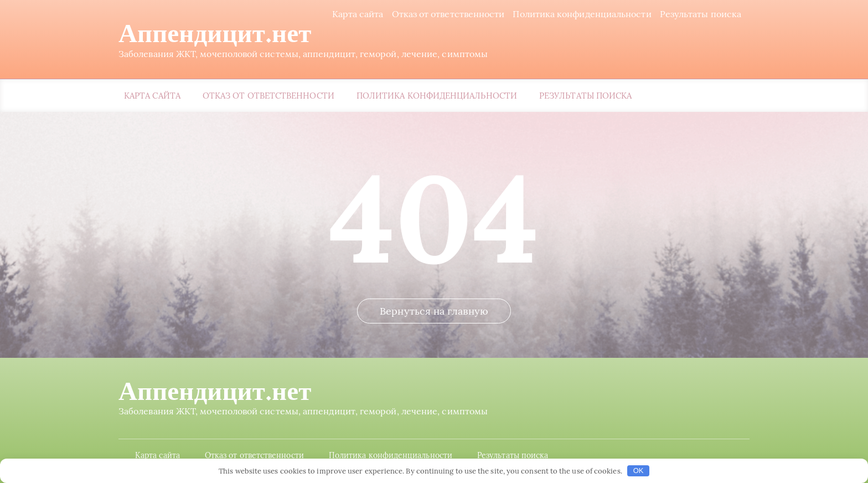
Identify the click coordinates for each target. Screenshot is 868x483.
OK (639, 471)
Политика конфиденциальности (582, 14)
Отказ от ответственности (448, 14)
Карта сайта (358, 14)
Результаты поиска (701, 14)
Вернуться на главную (434, 311)
